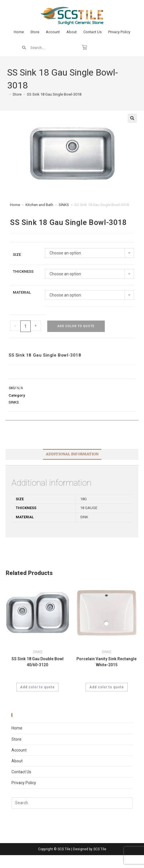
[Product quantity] (25, 326)
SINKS (64, 205)
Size (17, 255)
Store (35, 32)
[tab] (72, 454)
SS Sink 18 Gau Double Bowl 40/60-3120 (38, 662)
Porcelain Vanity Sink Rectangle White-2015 (106, 662)
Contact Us (92, 32)
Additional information (72, 454)
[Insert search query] (72, 803)
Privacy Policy (119, 32)
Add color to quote (76, 326)
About (72, 32)
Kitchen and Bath (39, 205)
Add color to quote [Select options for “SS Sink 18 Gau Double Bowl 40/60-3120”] (37, 687)
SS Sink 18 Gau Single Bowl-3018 (54, 94)
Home (19, 32)
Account (53, 32)
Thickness (23, 271)
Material (22, 292)
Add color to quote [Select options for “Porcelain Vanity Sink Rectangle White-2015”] (107, 687)
